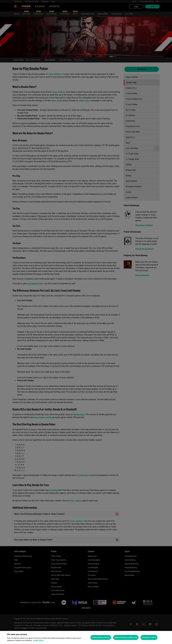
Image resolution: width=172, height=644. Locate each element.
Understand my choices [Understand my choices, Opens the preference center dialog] (101, 637)
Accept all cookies (149, 637)
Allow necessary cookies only (126, 637)
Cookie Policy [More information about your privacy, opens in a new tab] (38, 640)
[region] (86, 637)
